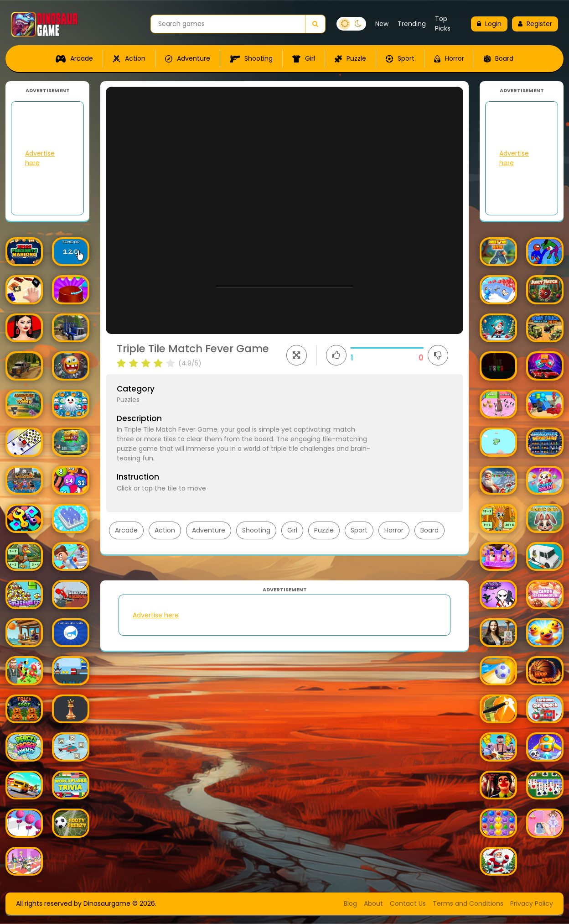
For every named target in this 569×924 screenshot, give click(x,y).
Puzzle (350, 58)
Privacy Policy (532, 903)
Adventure (188, 58)
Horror (449, 58)
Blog (350, 903)
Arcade (74, 58)
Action (129, 58)
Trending (412, 24)
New (382, 24)
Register (535, 24)
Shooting (251, 58)
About (373, 903)
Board (499, 58)
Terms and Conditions (468, 903)
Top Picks (443, 23)
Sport (400, 58)
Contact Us (408, 903)
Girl (304, 58)
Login (489, 24)
